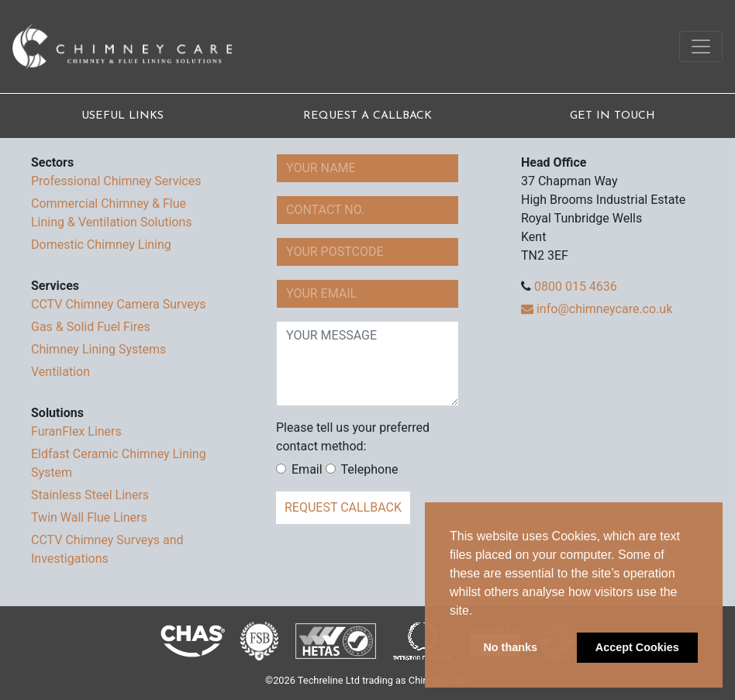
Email (299, 469)
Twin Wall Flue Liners (89, 517)
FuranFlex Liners (76, 431)
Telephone (362, 469)
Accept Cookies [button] (637, 647)
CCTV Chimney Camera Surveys (119, 304)
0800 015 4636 (576, 286)
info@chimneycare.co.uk (597, 309)
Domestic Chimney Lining (101, 245)
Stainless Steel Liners (90, 495)
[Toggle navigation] (701, 47)
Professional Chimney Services (116, 181)
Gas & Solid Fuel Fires (91, 327)
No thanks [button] (510, 647)
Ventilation (60, 372)
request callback (343, 507)
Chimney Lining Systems (98, 349)
